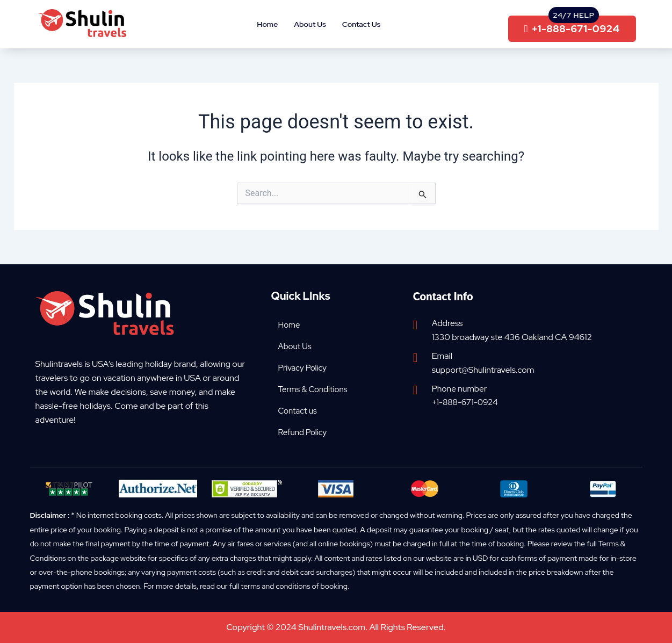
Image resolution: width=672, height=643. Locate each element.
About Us (310, 24)
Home (267, 24)
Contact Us (361, 24)
